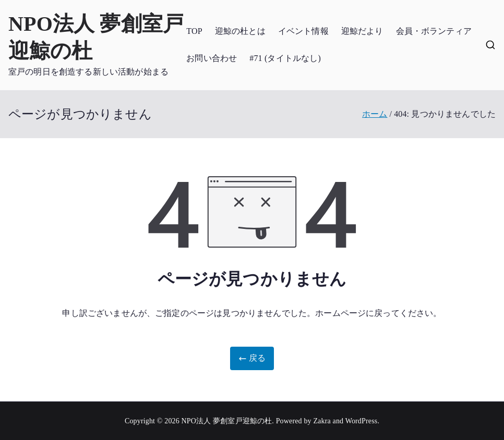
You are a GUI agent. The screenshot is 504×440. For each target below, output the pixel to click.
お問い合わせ (212, 58)
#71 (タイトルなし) (285, 58)
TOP (194, 31)
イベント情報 (303, 31)
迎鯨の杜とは (240, 31)
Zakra (322, 421)
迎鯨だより (362, 31)
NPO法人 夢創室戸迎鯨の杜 (227, 421)
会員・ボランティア (434, 31)
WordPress (362, 421)
